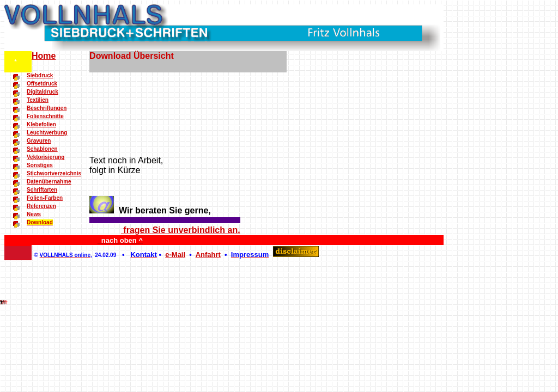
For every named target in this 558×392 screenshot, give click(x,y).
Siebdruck (40, 75)
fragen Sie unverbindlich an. (181, 230)
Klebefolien (41, 124)
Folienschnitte (45, 116)
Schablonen (42, 149)
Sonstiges (40, 165)
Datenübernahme (49, 182)
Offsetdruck (42, 84)
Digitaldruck (43, 92)
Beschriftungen (47, 108)
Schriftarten (42, 190)
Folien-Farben (45, 198)
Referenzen (41, 206)
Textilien (38, 100)
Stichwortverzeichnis (54, 173)
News (34, 214)
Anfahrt (208, 255)
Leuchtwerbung (47, 133)
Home (44, 56)
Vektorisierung (46, 157)
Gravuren (39, 141)
